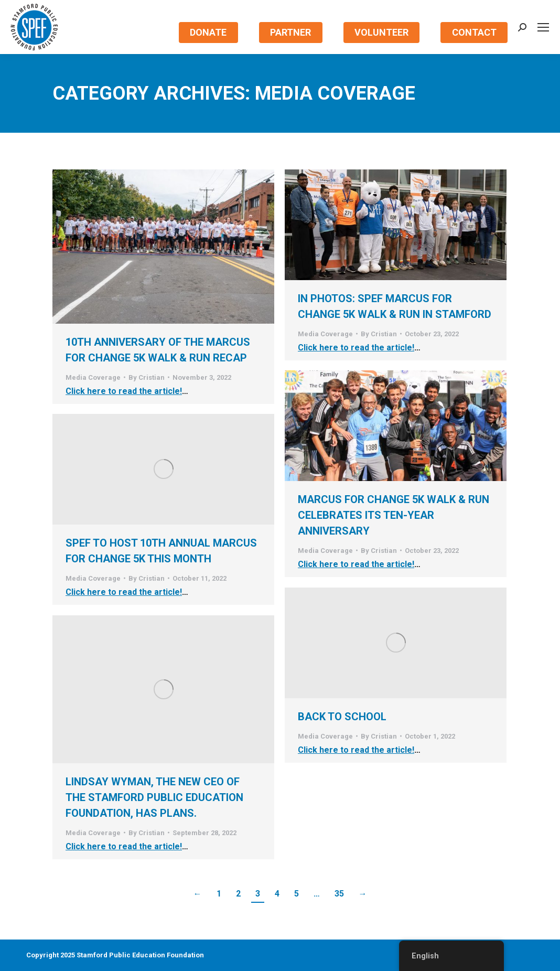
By (147, 377)
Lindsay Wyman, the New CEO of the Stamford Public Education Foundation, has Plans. (154, 797)
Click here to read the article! (124, 391)
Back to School (342, 717)
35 (339, 894)
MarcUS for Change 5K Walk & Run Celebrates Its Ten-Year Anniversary (394, 515)
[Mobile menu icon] (543, 27)
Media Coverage (93, 377)
